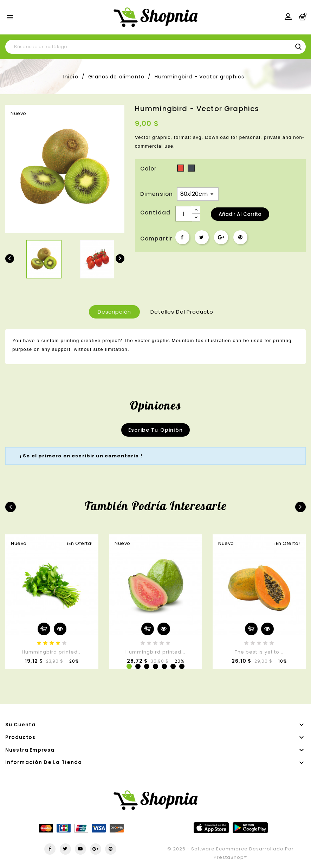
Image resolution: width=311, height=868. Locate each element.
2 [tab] (138, 666)
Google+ (221, 237)
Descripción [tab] (114, 312)
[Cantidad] (184, 214)
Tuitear (202, 237)
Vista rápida (60, 629)
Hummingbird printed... (52, 652)
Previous (11, 507)
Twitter (65, 849)
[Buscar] (155, 47)
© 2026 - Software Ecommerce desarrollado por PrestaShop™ (231, 853)
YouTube (80, 849)
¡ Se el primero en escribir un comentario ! (81, 456)
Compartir (182, 237)
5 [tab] (164, 666)
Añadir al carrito (240, 214)
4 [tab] (155, 666)
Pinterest (240, 237)
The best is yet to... (259, 652)
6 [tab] (173, 666)
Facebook (50, 849)
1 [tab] (129, 666)
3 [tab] (147, 666)
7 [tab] (182, 666)
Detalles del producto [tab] (182, 312)
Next (300, 507)
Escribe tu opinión (155, 430)
